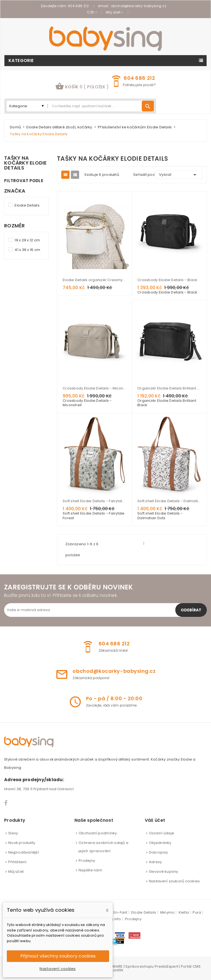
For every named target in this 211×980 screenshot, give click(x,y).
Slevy (13, 833)
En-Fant (120, 912)
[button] (82, 87)
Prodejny (87, 861)
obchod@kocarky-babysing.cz (139, 6)
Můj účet (16, 872)
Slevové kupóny (164, 872)
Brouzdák (115, 970)
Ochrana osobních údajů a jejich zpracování (103, 847)
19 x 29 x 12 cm (27, 240)
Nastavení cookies (58, 969)
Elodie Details (27, 205)
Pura (197, 912)
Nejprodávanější (24, 852)
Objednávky (160, 843)
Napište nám (90, 870)
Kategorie (21, 60)
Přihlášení (17, 862)
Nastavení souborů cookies (174, 881)
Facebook (6, 803)
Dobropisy (158, 852)
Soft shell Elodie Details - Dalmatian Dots (169, 501)
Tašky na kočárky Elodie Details (26, 163)
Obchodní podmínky (98, 833)
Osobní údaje (162, 833)
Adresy (156, 862)
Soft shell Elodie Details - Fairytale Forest (95, 501)
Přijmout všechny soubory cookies (58, 956)
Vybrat (179, 175)
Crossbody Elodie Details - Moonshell (95, 388)
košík (82, 86)
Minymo (167, 912)
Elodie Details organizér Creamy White (95, 280)
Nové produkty (22, 843)
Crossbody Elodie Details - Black (167, 280)
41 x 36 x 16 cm (27, 250)
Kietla (184, 912)
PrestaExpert (166, 966)
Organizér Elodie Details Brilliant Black (169, 388)
